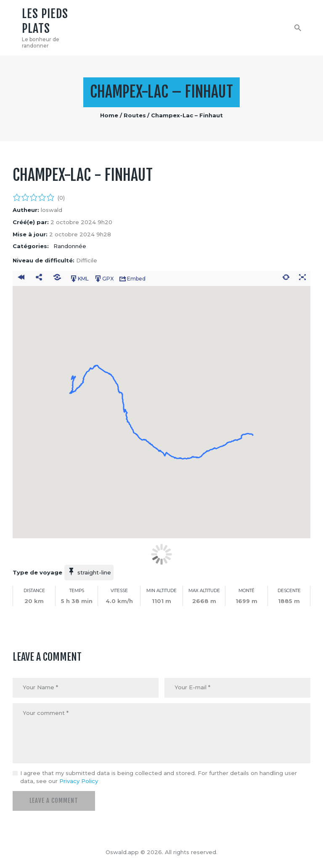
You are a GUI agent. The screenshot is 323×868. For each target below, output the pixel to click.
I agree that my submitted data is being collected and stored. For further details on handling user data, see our (159, 777)
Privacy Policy (79, 781)
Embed (132, 279)
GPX (104, 279)
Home (109, 115)
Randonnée (70, 246)
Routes (135, 115)
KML (79, 279)
